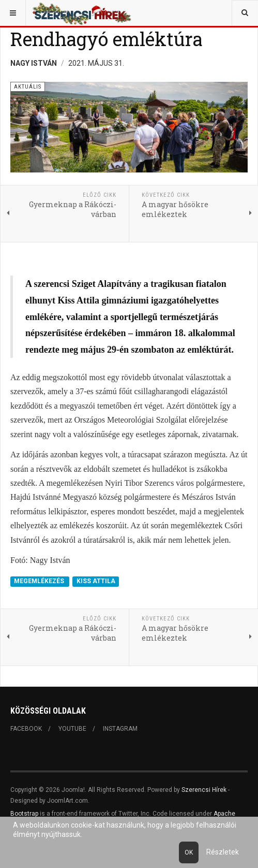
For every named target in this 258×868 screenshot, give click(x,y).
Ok (189, 852)
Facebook (26, 729)
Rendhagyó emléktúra (107, 39)
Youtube (72, 729)
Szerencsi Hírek (204, 790)
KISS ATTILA (96, 582)
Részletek (223, 852)
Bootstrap (24, 814)
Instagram (120, 729)
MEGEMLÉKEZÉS (40, 582)
